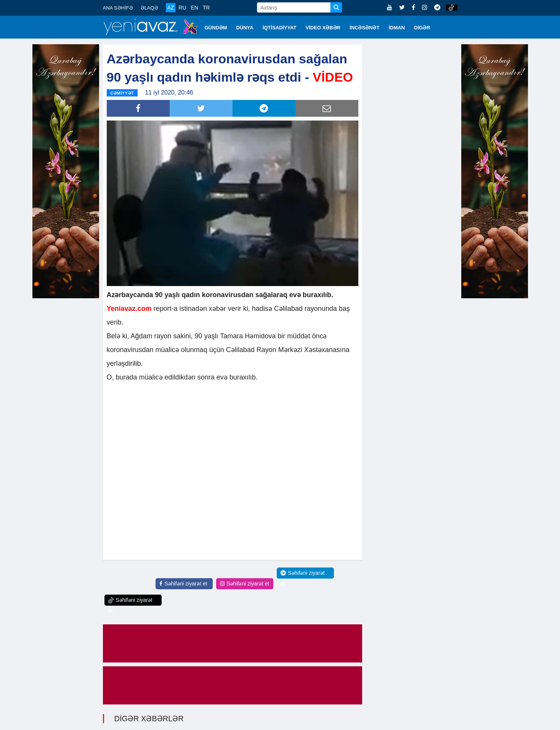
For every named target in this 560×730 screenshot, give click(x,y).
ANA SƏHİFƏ (118, 8)
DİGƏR (422, 28)
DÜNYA (245, 28)
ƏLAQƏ (149, 8)
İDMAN (397, 28)
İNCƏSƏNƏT (364, 28)
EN (194, 8)
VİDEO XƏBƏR (323, 28)
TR (206, 8)
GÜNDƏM (216, 28)
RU (182, 8)
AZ (171, 8)
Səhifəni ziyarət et (183, 583)
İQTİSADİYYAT (280, 28)
